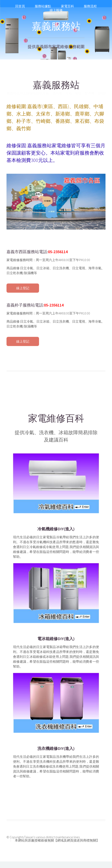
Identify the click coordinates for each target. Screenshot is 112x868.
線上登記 (23, 288)
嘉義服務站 (56, 26)
